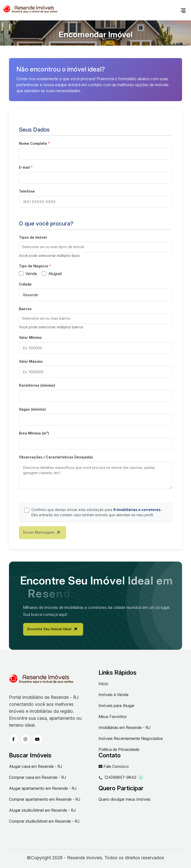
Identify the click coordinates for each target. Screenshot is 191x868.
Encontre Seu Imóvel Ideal (64, 630)
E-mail (26, 167)
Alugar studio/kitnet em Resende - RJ (42, 810)
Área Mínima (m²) (34, 433)
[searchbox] (95, 247)
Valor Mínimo (30, 337)
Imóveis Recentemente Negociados (131, 738)
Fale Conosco (114, 766)
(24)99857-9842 (117, 778)
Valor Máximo (31, 361)
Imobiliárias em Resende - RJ (124, 727)
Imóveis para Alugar (116, 706)
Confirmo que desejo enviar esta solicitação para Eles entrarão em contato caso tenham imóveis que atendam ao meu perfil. (96, 512)
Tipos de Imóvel (33, 237)
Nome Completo (34, 143)
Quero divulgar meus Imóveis (124, 799)
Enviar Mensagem (42, 535)
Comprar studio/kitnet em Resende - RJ (44, 821)
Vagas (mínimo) (32, 409)
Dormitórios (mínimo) (37, 385)
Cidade (25, 284)
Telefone (27, 191)
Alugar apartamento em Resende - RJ (43, 788)
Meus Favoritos (113, 717)
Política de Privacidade (119, 749)
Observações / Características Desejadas (56, 457)
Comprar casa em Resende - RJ (37, 777)
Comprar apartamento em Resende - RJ (45, 799)
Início (103, 684)
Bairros (25, 309)
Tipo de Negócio (35, 266)
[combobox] (95, 247)
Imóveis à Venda (113, 695)
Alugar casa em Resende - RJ (36, 766)
